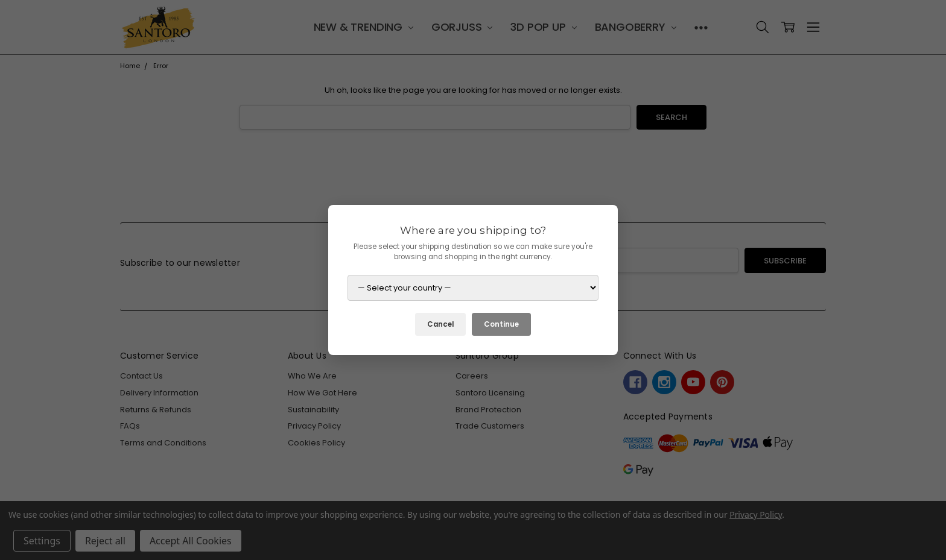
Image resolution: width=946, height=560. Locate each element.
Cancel (440, 324)
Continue (501, 324)
